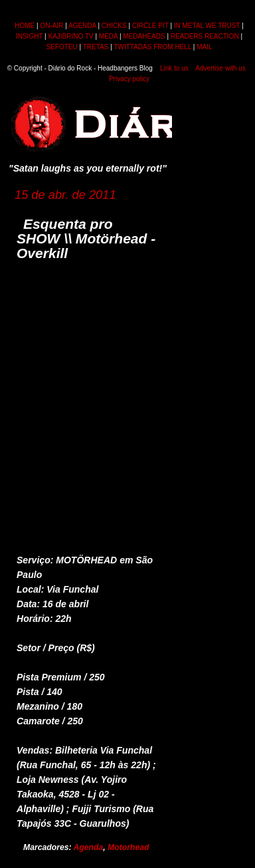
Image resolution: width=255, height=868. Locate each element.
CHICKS (114, 26)
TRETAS (96, 47)
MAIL (204, 47)
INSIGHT (29, 36)
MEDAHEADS (144, 36)
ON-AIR (51, 26)
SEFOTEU (61, 47)
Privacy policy (129, 79)
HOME (25, 26)
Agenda (89, 847)
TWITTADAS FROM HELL (152, 47)
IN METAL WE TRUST (207, 26)
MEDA (108, 36)
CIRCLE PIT (150, 26)
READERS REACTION (205, 36)
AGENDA (82, 26)
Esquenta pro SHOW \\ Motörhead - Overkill (86, 238)
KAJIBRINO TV (71, 36)
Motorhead (128, 847)
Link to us (174, 68)
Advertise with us (220, 68)
